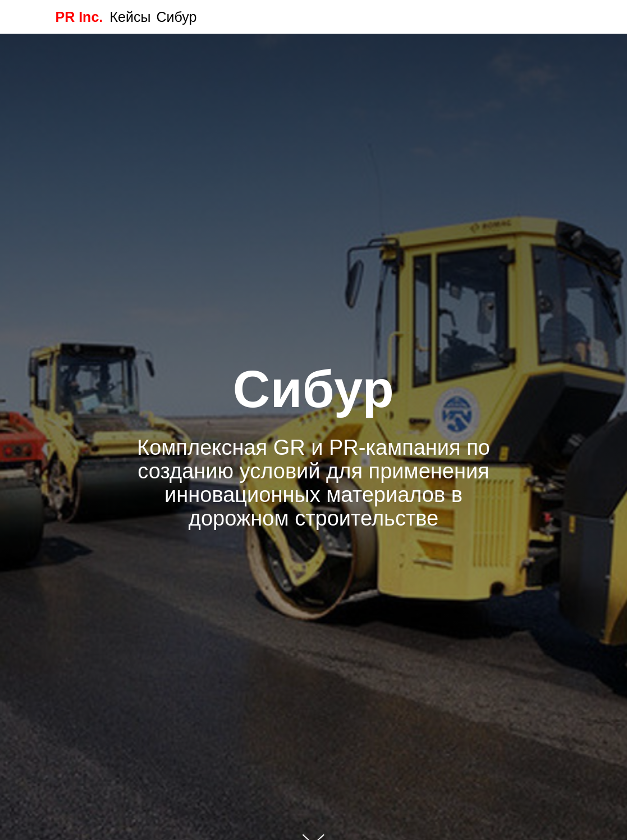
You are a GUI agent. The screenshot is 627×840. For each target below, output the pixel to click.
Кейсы (131, 17)
